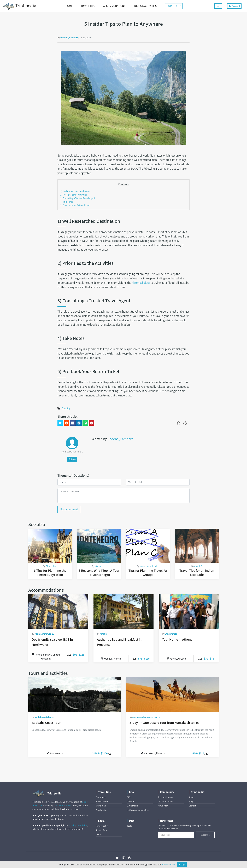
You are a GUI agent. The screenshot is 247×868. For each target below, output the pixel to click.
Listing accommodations (138, 810)
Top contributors (165, 797)
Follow (72, 459)
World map (101, 806)
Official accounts (165, 801)
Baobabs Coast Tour (46, 723)
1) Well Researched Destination (75, 191)
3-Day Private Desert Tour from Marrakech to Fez (164, 723)
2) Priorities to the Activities (74, 195)
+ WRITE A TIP (174, 6)
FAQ (129, 797)
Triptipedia (19, 6)
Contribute (101, 797)
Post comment (69, 509)
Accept (182, 865)
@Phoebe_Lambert (72, 451)
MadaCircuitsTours (44, 717)
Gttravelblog (52, 566)
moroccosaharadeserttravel (146, 717)
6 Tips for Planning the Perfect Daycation (50, 573)
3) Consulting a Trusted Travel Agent (78, 198)
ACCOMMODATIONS (114, 6)
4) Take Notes (67, 202)
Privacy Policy (168, 865)
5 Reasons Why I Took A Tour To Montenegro (99, 573)
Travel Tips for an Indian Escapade (197, 573)
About (192, 797)
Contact (192, 806)
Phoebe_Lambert (69, 37)
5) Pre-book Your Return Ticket (75, 205)
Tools (129, 826)
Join (218, 6)
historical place (141, 283)
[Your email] (176, 835)
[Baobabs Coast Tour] (75, 695)
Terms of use (102, 830)
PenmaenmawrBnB (44, 634)
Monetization (102, 801)
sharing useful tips (78, 825)
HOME (69, 6)
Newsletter (163, 806)
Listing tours (133, 806)
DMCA (99, 834)
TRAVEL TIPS (88, 6)
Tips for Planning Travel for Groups (148, 573)
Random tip (101, 810)
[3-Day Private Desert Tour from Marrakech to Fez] (172, 695)
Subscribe (205, 835)
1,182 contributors (63, 805)
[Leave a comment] (123, 496)
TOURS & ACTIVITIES (145, 6)
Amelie (103, 634)
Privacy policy (102, 826)
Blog (191, 801)
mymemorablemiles (149, 566)
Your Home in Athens (177, 639)
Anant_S (198, 566)
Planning (66, 408)
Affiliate (130, 801)
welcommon (171, 634)
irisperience (101, 566)
